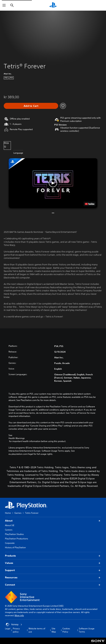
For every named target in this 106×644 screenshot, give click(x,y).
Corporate (10, 543)
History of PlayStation (15, 547)
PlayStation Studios (14, 534)
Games (18, 513)
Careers (9, 530)
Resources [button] (53, 578)
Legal (8, 629)
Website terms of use (37, 630)
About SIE (10, 525)
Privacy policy (16, 630)
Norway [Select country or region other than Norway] (14, 625)
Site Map (54, 630)
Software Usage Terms (87, 630)
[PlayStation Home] (53, 5)
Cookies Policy (66, 630)
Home (8, 513)
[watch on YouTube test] (89, 204)
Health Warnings (17, 438)
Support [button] (53, 570)
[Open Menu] (4, 5)
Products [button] (53, 556)
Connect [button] (53, 585)
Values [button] (53, 563)
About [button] (53, 521)
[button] (53, 183)
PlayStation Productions (17, 539)
